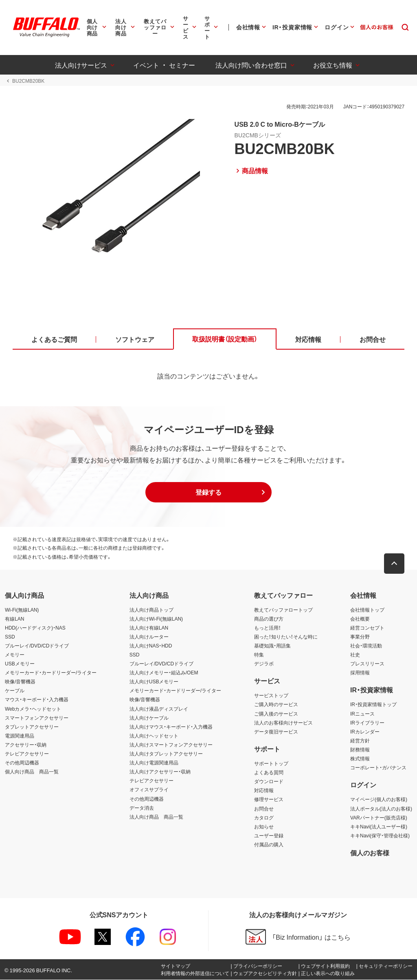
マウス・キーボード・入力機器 (37, 700)
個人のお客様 (370, 853)
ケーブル (15, 691)
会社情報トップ (367, 610)
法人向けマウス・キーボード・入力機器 (171, 727)
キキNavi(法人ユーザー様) (379, 826)
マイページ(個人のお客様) (379, 799)
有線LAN (14, 619)
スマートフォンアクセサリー (37, 718)
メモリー (15, 655)
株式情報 (360, 759)
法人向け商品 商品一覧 (156, 817)
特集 (259, 655)
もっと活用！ (268, 628)
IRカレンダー (365, 732)
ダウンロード (269, 782)
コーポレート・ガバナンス (378, 768)
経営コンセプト (367, 628)
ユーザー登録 (269, 836)
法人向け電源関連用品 (154, 763)
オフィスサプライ (149, 790)
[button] (208, 493)
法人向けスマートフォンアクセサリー (171, 745)
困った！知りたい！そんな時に (286, 637)
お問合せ (264, 808)
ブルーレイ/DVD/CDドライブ (37, 646)
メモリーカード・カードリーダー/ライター (51, 673)
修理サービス (269, 799)
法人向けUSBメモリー (154, 682)
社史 (355, 655)
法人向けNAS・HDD (151, 646)
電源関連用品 (20, 736)
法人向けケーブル (149, 718)
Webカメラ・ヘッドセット (33, 709)
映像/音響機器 (20, 682)
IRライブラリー (367, 722)
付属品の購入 (269, 845)
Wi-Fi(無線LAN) (22, 610)
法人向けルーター (149, 637)
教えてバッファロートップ (283, 610)
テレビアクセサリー (27, 754)
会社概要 (360, 619)
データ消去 (142, 808)
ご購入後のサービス (276, 714)
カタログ (264, 817)
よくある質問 (269, 773)
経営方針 (360, 741)
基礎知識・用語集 (272, 646)
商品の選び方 (269, 619)
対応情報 (264, 791)
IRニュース (362, 714)
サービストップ (271, 696)
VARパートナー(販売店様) (379, 817)
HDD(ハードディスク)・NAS (35, 628)
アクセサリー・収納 (26, 745)
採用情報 (360, 673)
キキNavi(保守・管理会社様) (380, 836)
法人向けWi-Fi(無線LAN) (156, 619)
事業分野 (360, 637)
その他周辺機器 (22, 763)
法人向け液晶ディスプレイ (159, 709)
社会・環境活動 (366, 646)
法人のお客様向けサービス (283, 722)
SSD (10, 637)
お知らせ (264, 826)
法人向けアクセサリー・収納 (160, 772)
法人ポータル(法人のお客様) (381, 808)
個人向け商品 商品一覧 (32, 772)
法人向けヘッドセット (154, 736)
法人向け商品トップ (151, 610)
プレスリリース (367, 664)
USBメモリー (20, 664)
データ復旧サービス (276, 732)
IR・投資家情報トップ (373, 705)
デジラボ (264, 664)
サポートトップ (271, 764)
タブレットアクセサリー (32, 727)
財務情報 (360, 750)
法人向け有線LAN (149, 628)
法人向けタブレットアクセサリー (166, 754)
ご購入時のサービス (276, 705)
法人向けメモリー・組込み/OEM (164, 673)
